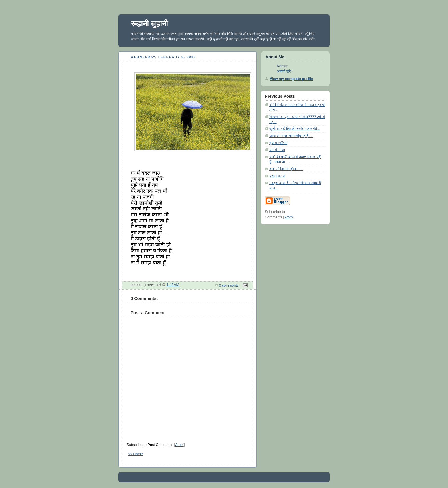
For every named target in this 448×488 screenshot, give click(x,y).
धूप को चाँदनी (278, 143)
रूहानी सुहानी (150, 24)
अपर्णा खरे (284, 71)
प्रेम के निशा (277, 150)
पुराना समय (277, 176)
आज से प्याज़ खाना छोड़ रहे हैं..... (291, 136)
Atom (179, 445)
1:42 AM (173, 285)
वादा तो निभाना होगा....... (286, 169)
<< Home (135, 454)
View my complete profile (291, 79)
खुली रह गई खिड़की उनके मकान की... (295, 129)
